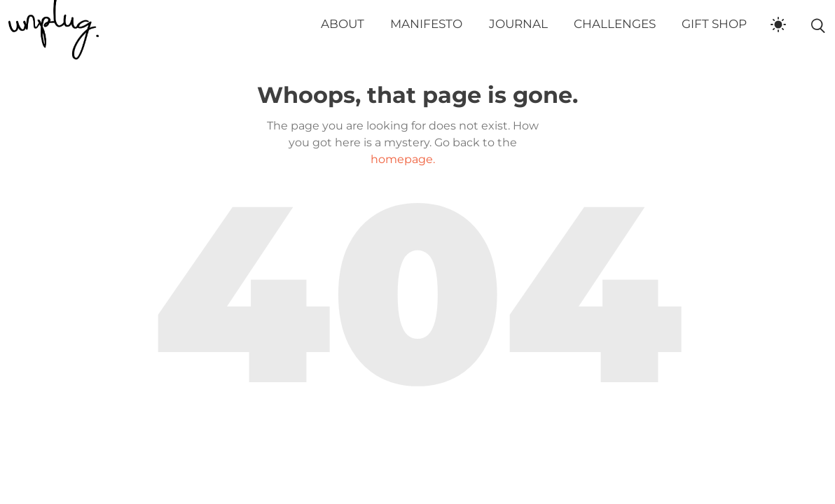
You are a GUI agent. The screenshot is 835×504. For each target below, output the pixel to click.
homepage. (403, 159)
